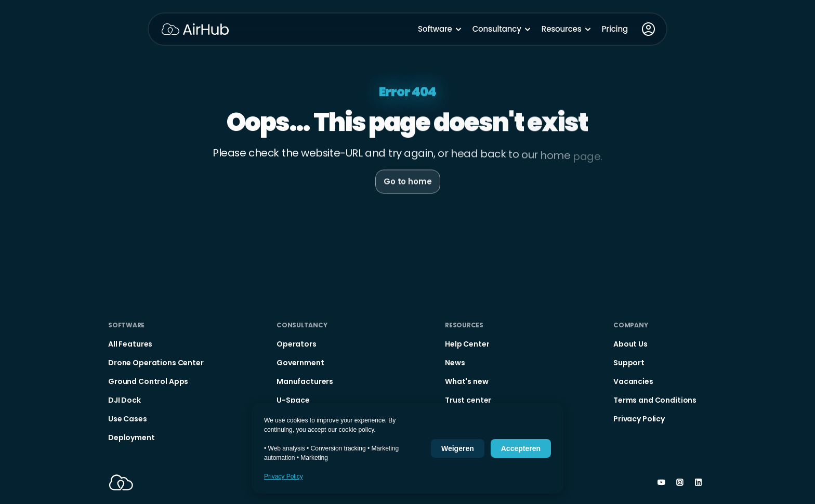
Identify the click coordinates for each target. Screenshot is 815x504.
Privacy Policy (284, 476)
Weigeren (458, 448)
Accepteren (521, 448)
